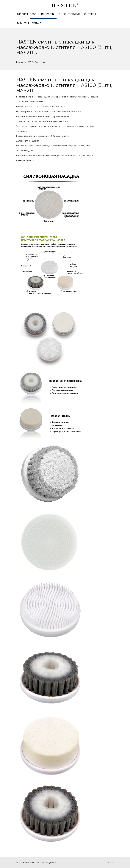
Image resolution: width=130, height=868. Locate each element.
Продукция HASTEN (43, 14)
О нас (62, 14)
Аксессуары (41, 62)
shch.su (111, 863)
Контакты (90, 14)
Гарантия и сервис (29, 23)
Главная (22, 14)
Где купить (75, 14)
